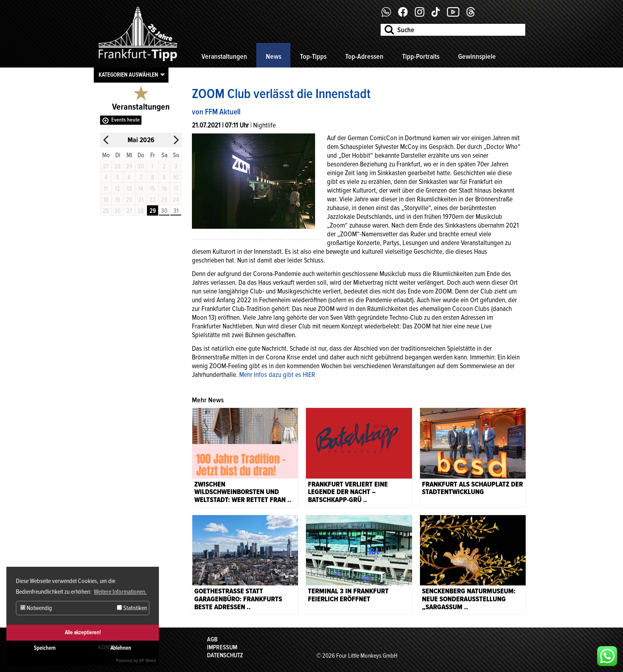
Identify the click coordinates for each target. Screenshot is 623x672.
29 (153, 211)
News (274, 56)
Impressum (222, 647)
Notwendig (36, 608)
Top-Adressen (364, 56)
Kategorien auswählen (128, 75)
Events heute (126, 120)
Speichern (45, 648)
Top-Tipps (313, 56)
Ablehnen (121, 648)
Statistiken (132, 608)
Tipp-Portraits (421, 56)
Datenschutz (225, 655)
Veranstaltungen (224, 56)
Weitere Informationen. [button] (120, 592)
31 (176, 211)
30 (164, 211)
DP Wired (147, 661)
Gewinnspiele (477, 56)
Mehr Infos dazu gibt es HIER (277, 375)
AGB (212, 639)
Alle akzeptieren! (83, 632)
